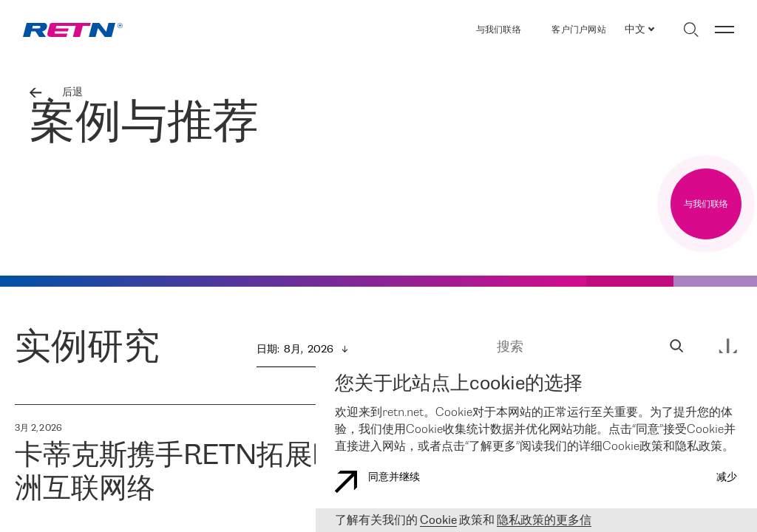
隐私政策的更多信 (544, 521)
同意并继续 (377, 482)
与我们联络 (499, 30)
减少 (727, 478)
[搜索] (580, 348)
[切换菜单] (724, 30)
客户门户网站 (579, 30)
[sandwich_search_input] (676, 348)
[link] (73, 30)
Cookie (438, 521)
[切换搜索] (691, 30)
